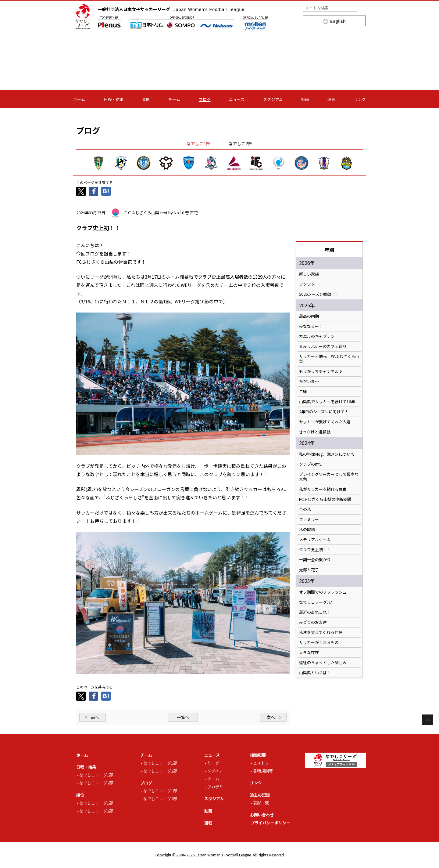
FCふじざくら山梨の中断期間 (325, 499)
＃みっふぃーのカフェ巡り (323, 346)
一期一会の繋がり (315, 560)
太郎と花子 (309, 570)
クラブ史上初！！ (315, 550)
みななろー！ (311, 326)
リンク (360, 99)
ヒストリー (263, 763)
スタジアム (273, 99)
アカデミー (217, 787)
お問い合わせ (262, 815)
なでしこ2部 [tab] (241, 143)
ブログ (205, 99)
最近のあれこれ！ (315, 612)
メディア (215, 771)
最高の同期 (309, 316)
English (338, 21)
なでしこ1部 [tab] (198, 143)
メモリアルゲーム (315, 540)
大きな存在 (309, 653)
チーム (174, 99)
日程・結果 (114, 99)
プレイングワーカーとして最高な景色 (329, 477)
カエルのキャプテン (317, 336)
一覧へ (183, 717)
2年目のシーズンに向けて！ (324, 412)
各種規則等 (263, 771)
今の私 (305, 509)
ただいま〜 (309, 382)
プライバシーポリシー (270, 823)
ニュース (237, 99)
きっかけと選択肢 (315, 432)
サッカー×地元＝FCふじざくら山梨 (329, 359)
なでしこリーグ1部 (96, 775)
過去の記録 (260, 795)
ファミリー (309, 519)
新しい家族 (309, 274)
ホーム (79, 99)
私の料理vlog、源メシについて (327, 454)
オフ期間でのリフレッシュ (323, 592)
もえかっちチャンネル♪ (321, 371)
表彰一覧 (261, 803)
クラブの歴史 (311, 464)
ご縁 (303, 392)
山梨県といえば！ (315, 673)
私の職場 (307, 530)
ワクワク (307, 284)
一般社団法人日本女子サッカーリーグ (171, 9)
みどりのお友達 (313, 622)
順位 (146, 99)
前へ (95, 717)
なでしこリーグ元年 (317, 602)
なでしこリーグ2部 (96, 783)
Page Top (428, 720)
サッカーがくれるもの (319, 642)
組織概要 (258, 755)
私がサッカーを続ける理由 (323, 489)
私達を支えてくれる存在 (321, 632)
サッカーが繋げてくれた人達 (325, 422)
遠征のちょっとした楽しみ (323, 663)
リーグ (213, 763)
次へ (271, 717)
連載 (331, 99)
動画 (305, 99)
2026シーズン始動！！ (319, 294)
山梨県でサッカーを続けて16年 (327, 402)
